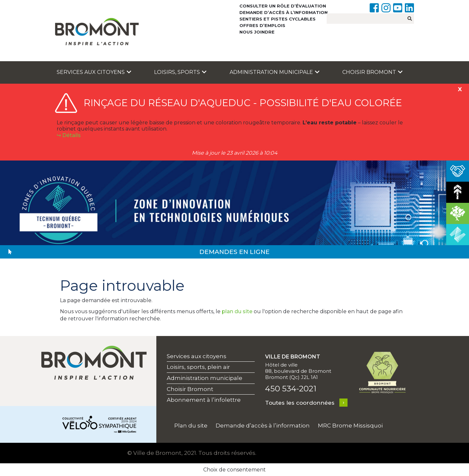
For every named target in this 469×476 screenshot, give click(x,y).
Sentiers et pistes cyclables (277, 19)
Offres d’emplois (262, 25)
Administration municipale (275, 72)
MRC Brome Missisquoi (350, 426)
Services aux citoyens (94, 72)
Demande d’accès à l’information (284, 12)
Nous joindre (257, 32)
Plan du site (191, 426)
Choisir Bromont (372, 72)
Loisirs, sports (180, 72)
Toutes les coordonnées (300, 403)
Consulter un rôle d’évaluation (283, 6)
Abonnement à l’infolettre (204, 400)
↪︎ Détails (69, 135)
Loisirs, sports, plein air (198, 367)
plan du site (237, 311)
